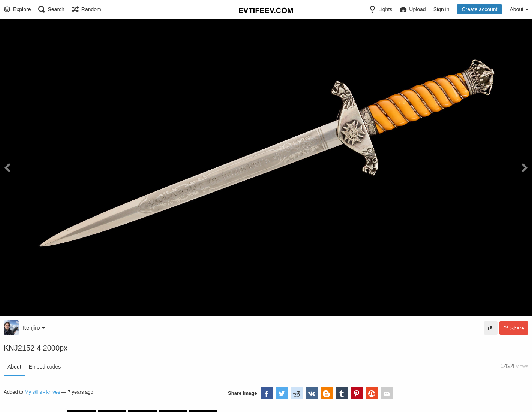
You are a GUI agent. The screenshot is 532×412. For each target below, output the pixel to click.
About (14, 367)
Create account (479, 9)
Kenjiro (34, 328)
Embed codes (45, 367)
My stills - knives (43, 392)
